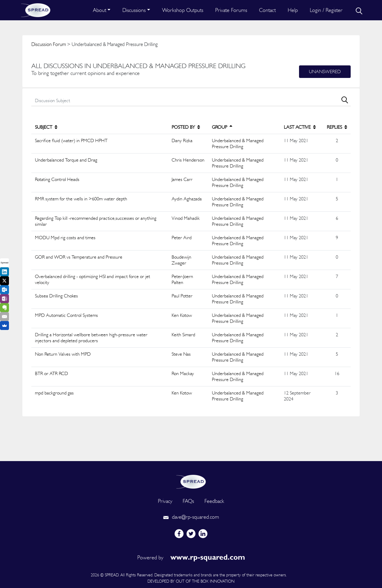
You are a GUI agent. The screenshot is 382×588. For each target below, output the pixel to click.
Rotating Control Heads (57, 179)
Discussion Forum (49, 44)
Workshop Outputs (183, 10)
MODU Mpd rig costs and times (65, 238)
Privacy (165, 501)
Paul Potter (182, 296)
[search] (358, 10)
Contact (267, 10)
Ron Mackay (183, 373)
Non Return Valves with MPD (63, 354)
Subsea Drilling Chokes (56, 296)
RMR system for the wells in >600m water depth (81, 199)
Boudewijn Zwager (181, 260)
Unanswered (325, 72)
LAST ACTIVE (300, 127)
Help (293, 10)
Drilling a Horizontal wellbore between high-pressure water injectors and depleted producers (91, 338)
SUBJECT (46, 127)
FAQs (188, 501)
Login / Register (326, 10)
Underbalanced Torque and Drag (66, 160)
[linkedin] (203, 534)
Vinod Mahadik (186, 218)
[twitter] (191, 534)
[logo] (191, 481)
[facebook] (179, 534)
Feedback (214, 501)
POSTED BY (186, 127)
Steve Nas (181, 354)
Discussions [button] (134, 10)
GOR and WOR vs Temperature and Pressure (79, 257)
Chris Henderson (188, 160)
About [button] (100, 10)
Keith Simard (183, 335)
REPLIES (337, 127)
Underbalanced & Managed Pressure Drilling (238, 143)
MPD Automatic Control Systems (66, 315)
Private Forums (231, 10)
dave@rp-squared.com (191, 517)
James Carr (182, 179)
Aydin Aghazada (187, 199)
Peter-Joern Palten (182, 279)
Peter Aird (182, 238)
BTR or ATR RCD (51, 373)
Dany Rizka (182, 141)
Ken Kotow (182, 315)
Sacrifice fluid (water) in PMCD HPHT (71, 141)
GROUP (222, 127)
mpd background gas (54, 393)
